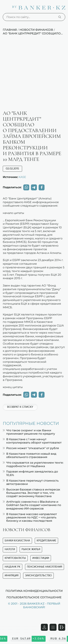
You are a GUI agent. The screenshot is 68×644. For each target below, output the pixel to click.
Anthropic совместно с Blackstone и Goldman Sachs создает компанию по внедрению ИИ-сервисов (32, 505)
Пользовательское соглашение (34, 597)
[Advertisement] (34, 75)
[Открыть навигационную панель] (53, 627)
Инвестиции (41, 558)
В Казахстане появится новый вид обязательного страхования (30, 455)
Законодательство (38, 576)
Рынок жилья (31, 549)
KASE (22, 177)
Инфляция (12, 576)
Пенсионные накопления (45, 567)
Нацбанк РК (13, 567)
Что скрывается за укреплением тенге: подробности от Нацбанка (33, 464)
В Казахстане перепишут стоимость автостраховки (31, 482)
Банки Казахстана (17, 541)
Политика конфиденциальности (34, 591)
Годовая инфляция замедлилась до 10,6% (30, 473)
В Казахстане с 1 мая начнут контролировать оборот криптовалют (32, 441)
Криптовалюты (15, 558)
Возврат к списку (20, 407)
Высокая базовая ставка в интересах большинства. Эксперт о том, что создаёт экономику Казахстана (31, 493)
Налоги (10, 549)
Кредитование (46, 541)
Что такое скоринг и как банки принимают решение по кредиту (29, 432)
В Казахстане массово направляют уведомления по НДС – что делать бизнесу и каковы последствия (30, 517)
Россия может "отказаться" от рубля (31, 448)
